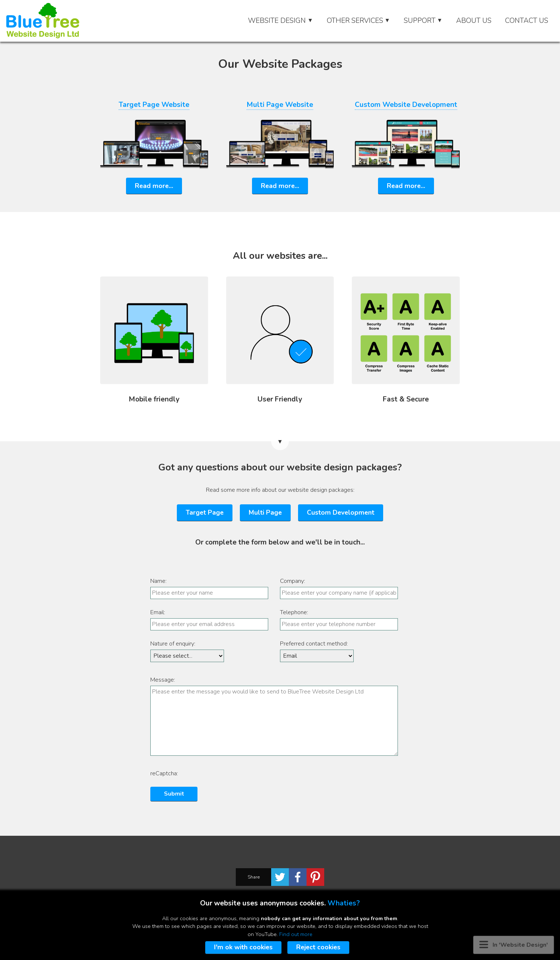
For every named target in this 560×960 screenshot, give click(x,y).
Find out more (296, 934)
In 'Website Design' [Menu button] (514, 945)
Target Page (205, 512)
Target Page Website (154, 105)
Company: (293, 581)
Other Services (358, 21)
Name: (158, 581)
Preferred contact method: (314, 644)
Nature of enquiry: (173, 644)
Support (423, 21)
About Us (474, 21)
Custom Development (341, 512)
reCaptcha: (164, 773)
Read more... (154, 186)
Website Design (280, 21)
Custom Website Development (406, 105)
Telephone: (294, 612)
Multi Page (265, 512)
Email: (158, 612)
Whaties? (344, 903)
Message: (163, 680)
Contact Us (527, 21)
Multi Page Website (280, 105)
